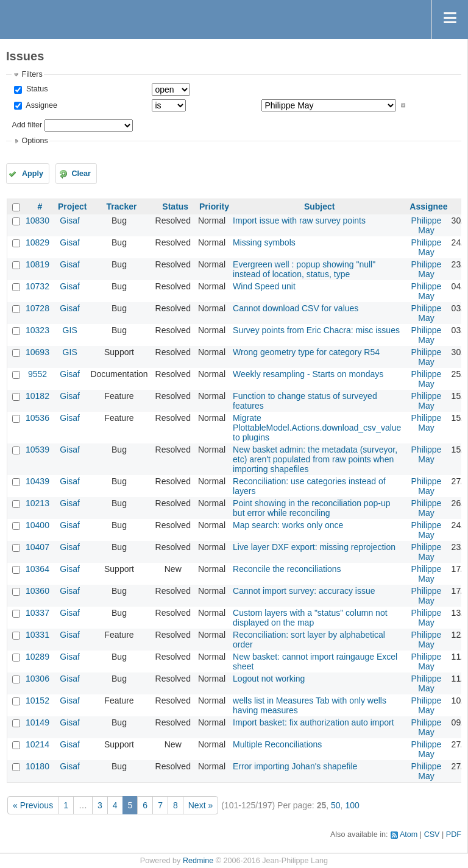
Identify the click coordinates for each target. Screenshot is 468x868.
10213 (37, 503)
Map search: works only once (288, 525)
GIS (70, 330)
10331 (37, 635)
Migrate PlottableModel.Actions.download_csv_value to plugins (317, 428)
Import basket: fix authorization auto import (314, 722)
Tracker (122, 206)
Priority (214, 206)
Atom (409, 834)
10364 (37, 569)
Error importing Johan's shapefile (295, 766)
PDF (454, 834)
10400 (37, 525)
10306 (37, 679)
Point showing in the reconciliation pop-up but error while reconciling (311, 508)
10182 (37, 396)
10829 (37, 242)
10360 (37, 591)
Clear (81, 174)
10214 (37, 744)
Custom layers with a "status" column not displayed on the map (310, 618)
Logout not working (269, 679)
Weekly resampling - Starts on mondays (308, 374)
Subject (320, 206)
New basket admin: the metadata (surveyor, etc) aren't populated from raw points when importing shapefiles (315, 459)
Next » (200, 805)
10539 (37, 450)
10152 (37, 700)
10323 (37, 330)
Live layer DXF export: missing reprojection (314, 547)
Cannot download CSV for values (296, 308)
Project (72, 206)
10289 (37, 657)
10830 (37, 221)
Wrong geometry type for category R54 (306, 352)
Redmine (198, 861)
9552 (37, 374)
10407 (37, 547)
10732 (37, 286)
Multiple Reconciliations (277, 744)
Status (36, 89)
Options (34, 141)
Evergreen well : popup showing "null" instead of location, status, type (304, 269)
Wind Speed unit (264, 286)
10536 (37, 418)
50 (336, 805)
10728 (37, 308)
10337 (37, 613)
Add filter (27, 125)
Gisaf (70, 221)
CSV (432, 834)
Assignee (41, 105)
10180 (37, 766)
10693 (37, 352)
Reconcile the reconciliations (287, 569)
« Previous (33, 805)
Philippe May (427, 225)
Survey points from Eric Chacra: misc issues (316, 330)
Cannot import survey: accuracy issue (304, 591)
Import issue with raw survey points (299, 221)
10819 (37, 264)
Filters (32, 74)
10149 (37, 722)
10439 (37, 481)
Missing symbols (264, 242)
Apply (33, 174)
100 (352, 805)
